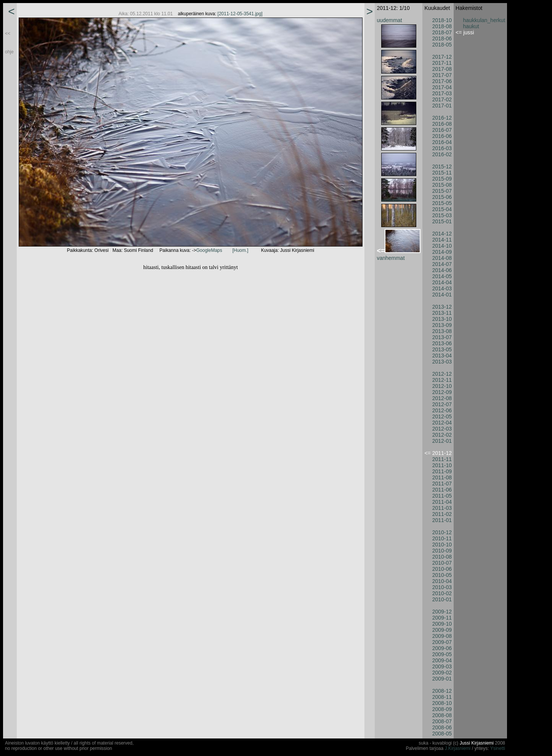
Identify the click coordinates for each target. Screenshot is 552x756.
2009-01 (442, 679)
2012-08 (442, 398)
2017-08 (442, 69)
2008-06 (442, 727)
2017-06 (442, 81)
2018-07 (442, 32)
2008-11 (442, 697)
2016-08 (442, 124)
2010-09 (442, 551)
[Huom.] (240, 250)
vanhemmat (391, 258)
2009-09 (442, 630)
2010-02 (442, 593)
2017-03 (442, 93)
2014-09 (442, 252)
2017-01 (442, 106)
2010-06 (442, 569)
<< (8, 34)
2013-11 (442, 313)
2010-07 (442, 563)
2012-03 (442, 429)
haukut (471, 26)
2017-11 (442, 63)
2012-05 (442, 416)
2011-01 (442, 520)
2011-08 (442, 477)
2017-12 (442, 57)
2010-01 (442, 599)
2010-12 (442, 532)
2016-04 (442, 142)
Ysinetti (498, 748)
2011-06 (442, 490)
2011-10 (442, 465)
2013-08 (442, 331)
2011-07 (442, 484)
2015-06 (442, 197)
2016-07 (442, 130)
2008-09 (442, 709)
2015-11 (442, 173)
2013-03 (442, 362)
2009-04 (442, 660)
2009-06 (442, 648)
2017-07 (442, 75)
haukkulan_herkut (484, 20)
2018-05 (442, 45)
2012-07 (442, 404)
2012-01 (442, 441)
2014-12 (442, 234)
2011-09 (442, 471)
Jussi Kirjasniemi (477, 743)
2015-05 (442, 203)
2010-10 (442, 545)
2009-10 (442, 624)
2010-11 (442, 538)
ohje (9, 52)
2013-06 (442, 343)
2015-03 (442, 215)
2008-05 (442, 734)
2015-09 (442, 179)
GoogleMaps (209, 250)
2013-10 (442, 319)
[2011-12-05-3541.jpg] (240, 14)
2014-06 (442, 270)
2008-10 (442, 703)
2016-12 (442, 118)
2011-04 (442, 502)
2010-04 (442, 581)
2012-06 (442, 410)
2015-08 (442, 185)
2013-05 (442, 349)
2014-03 (442, 288)
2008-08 (442, 715)
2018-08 (442, 26)
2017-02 (442, 99)
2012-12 (442, 374)
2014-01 (442, 295)
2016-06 (442, 136)
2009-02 (442, 673)
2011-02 (442, 514)
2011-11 (442, 459)
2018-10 (442, 20)
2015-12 (442, 167)
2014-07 (442, 264)
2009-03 (442, 666)
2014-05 (442, 276)
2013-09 (442, 325)
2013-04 (442, 356)
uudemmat (389, 20)
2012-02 (442, 435)
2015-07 (442, 191)
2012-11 (442, 380)
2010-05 (442, 575)
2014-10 (442, 246)
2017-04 (442, 87)
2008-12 (442, 691)
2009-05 (442, 654)
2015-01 (442, 221)
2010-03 (442, 587)
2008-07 (442, 721)
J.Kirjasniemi (458, 748)
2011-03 (442, 508)
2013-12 (442, 307)
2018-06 (442, 38)
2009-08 (442, 636)
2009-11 (442, 618)
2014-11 (442, 240)
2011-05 (442, 496)
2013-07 (442, 337)
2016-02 (442, 154)
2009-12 (442, 612)
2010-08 (442, 557)
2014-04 (442, 282)
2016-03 (442, 148)
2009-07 (442, 642)
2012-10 (442, 386)
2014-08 (442, 258)
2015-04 (442, 209)
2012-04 (442, 423)
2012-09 (442, 392)
